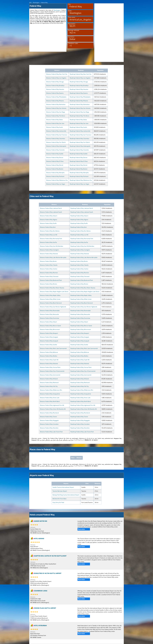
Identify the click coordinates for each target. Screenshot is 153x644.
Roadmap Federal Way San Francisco (81, 135)
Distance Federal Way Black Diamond (51, 303)
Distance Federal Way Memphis (55, 173)
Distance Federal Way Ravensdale (50, 311)
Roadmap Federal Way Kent (79, 227)
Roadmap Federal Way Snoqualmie (81, 394)
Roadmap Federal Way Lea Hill (79, 235)
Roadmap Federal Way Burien (79, 261)
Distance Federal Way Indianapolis (56, 146)
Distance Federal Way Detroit (55, 165)
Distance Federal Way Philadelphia (56, 97)
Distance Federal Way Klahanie (49, 254)
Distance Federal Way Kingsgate (49, 420)
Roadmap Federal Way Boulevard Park (82, 280)
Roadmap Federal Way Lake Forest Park (82, 432)
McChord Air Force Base (60, 499)
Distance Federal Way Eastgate (49, 337)
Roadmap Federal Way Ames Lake (80, 398)
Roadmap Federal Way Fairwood (80, 277)
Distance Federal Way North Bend (50, 401)
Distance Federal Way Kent (48, 227)
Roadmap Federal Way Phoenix (79, 101)
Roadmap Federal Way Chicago (79, 82)
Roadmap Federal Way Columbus (79, 139)
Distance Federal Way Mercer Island (50, 326)
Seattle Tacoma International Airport (63, 487)
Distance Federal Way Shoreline (49, 428)
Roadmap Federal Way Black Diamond (82, 303)
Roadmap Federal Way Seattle (79, 154)
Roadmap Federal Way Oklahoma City (81, 180)
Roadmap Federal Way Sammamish (81, 375)
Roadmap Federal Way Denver (79, 158)
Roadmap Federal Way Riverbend (80, 413)
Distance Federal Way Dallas (55, 120)
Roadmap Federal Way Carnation (80, 424)
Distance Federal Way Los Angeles (56, 78)
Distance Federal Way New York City (57, 74)
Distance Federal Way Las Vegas (56, 184)
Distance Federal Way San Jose (55, 123)
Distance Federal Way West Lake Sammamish (53, 348)
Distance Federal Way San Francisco (57, 135)
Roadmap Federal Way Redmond (80, 383)
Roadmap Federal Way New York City (81, 74)
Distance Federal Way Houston (55, 89)
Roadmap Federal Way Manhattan (80, 104)
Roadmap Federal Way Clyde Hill (80, 360)
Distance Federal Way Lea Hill (49, 235)
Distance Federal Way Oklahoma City (57, 180)
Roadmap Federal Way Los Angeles (80, 78)
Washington (57, 10)
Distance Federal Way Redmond (49, 383)
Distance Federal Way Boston (55, 169)
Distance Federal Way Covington (49, 250)
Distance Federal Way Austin (55, 127)
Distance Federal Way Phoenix (55, 101)
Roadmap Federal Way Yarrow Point (81, 367)
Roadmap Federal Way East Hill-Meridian (82, 246)
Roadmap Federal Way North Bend (81, 401)
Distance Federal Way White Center (50, 299)
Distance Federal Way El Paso (55, 161)
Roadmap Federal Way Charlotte (79, 150)
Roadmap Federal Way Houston (79, 89)
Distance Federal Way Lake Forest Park (51, 432)
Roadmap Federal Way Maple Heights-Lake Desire (85, 292)
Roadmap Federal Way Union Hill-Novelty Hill (84, 409)
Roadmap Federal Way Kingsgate (80, 420)
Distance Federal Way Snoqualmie (50, 394)
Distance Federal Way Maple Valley (50, 295)
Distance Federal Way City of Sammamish (52, 371)
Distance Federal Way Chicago (55, 82)
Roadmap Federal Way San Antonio (80, 108)
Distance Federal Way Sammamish (50, 375)
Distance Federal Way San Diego (56, 112)
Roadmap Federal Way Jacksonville (80, 131)
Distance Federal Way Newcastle (49, 314)
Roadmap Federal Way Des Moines (81, 231)
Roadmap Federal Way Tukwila (79, 265)
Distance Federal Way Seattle (55, 154)
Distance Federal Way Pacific (48, 223)
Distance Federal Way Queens (55, 93)
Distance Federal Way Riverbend (49, 413)
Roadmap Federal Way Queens (79, 93)
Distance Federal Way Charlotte (55, 150)
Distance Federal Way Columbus (56, 139)
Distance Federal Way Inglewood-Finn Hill (52, 405)
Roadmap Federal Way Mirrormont (81, 330)
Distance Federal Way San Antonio (56, 108)
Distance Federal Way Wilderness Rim (51, 390)
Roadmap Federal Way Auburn (79, 216)
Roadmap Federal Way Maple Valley (81, 295)
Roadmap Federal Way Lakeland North (82, 208)
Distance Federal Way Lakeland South (51, 212)
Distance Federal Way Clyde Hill (49, 360)
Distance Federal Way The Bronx (56, 116)
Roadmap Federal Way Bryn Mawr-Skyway (83, 288)
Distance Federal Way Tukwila (49, 265)
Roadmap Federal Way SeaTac (79, 242)
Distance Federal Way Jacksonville (56, 131)
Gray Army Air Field (58, 503)
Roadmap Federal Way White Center (81, 299)
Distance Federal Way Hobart (48, 322)
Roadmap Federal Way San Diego (79, 112)
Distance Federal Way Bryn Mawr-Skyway (52, 288)
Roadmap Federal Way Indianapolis (80, 146)
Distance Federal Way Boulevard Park (51, 280)
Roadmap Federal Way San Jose (79, 123)
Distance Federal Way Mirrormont (50, 330)
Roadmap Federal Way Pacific (79, 223)
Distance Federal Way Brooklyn (55, 86)
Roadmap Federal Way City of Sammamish (83, 371)
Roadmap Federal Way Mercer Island (81, 326)
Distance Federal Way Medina (48, 356)
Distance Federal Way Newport (49, 333)
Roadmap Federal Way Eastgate (80, 337)
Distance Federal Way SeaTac (48, 242)
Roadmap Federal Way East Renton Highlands (84, 307)
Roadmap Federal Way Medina (79, 356)
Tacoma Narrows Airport (60, 491)
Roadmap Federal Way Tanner (79, 417)
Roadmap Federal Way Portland (79, 176)
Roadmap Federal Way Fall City (80, 386)
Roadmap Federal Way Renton (79, 284)
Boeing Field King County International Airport (66, 495)
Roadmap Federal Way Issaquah (80, 341)
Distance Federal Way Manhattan (56, 104)
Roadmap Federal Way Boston (79, 169)
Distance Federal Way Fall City (49, 386)
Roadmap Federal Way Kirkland (80, 379)
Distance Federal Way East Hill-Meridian (52, 246)
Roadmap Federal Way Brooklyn (79, 86)
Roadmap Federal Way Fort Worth (80, 142)
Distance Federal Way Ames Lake (50, 398)
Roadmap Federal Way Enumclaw (80, 318)
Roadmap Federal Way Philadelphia (80, 97)
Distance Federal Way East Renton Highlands (53, 307)
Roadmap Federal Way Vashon (79, 269)
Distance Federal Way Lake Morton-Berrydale (53, 258)
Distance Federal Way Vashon (49, 269)
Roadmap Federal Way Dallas (78, 120)
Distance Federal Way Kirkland (49, 379)
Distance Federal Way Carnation (49, 424)
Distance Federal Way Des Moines (50, 231)
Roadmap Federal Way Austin (78, 127)
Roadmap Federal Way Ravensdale (81, 311)
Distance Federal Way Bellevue (49, 352)
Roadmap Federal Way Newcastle (80, 314)
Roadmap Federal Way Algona (79, 220)
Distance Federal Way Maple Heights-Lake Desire (54, 292)
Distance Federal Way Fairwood (49, 277)
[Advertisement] (48, 38)
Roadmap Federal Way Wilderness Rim (82, 390)
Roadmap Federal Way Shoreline (80, 428)
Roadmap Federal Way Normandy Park (82, 239)
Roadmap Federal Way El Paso (79, 161)
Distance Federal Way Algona (48, 220)
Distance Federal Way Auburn (49, 216)
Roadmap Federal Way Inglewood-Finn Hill (83, 405)
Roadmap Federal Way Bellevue (80, 352)
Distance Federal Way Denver (55, 158)
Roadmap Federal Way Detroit (79, 165)
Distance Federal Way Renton (48, 284)
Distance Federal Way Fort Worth (56, 142)
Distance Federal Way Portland (55, 176)
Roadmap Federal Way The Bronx (79, 116)
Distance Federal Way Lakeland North (51, 208)
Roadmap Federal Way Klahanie (80, 254)
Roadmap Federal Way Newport (80, 333)
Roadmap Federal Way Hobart (79, 322)
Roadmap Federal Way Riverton (80, 273)
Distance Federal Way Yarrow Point (50, 367)
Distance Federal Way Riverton (49, 273)
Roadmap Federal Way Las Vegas (79, 184)
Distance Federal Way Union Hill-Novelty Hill (53, 409)
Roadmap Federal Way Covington (80, 250)
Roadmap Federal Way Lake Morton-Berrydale (84, 258)
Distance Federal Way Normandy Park (51, 239)
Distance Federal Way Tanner (48, 417)
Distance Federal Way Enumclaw (49, 318)
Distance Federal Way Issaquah (49, 341)
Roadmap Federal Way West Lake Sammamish (84, 348)
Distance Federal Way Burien (48, 261)
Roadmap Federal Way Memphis (79, 173)
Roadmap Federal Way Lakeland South (82, 212)
